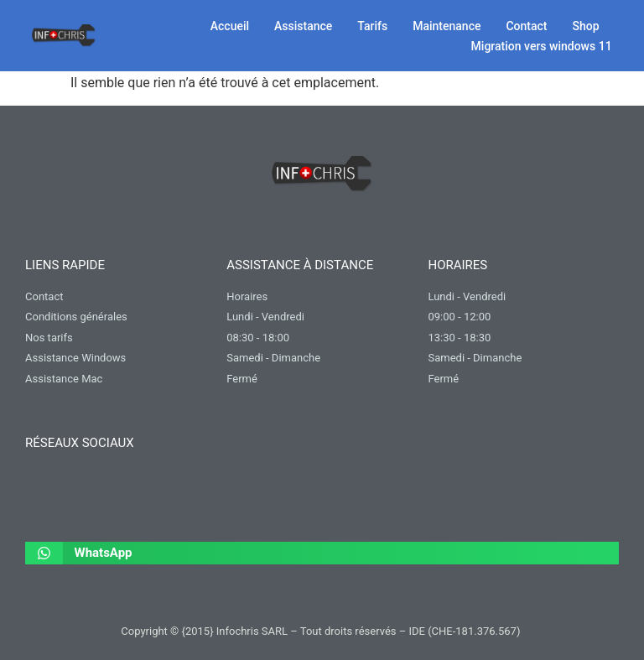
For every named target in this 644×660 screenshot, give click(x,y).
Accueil (230, 26)
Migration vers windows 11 (542, 46)
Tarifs (372, 26)
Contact (526, 26)
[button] (322, 553)
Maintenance (447, 26)
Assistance (303, 26)
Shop (586, 26)
